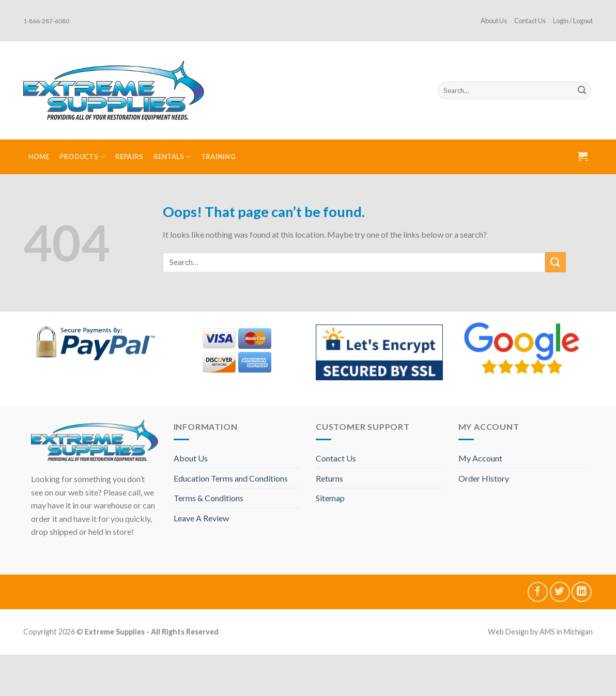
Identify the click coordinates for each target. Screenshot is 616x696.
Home (39, 157)
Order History (484, 478)
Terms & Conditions (209, 498)
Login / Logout (573, 21)
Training (218, 157)
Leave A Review (201, 518)
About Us (494, 21)
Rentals (172, 157)
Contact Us (530, 21)
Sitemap (330, 498)
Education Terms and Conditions (231, 478)
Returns (329, 478)
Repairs (129, 157)
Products (82, 157)
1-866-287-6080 (46, 21)
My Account (480, 458)
